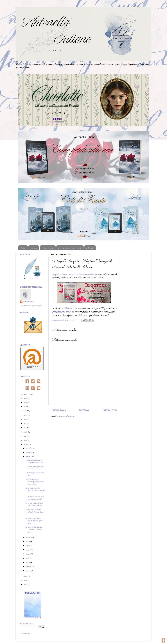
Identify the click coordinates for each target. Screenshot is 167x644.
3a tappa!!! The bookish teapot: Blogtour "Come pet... (34, 521)
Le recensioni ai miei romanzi (70, 248)
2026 (25, 398)
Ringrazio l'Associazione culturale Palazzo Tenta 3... (34, 512)
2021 (25, 419)
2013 (25, 580)
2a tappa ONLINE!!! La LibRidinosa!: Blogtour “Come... (34, 530)
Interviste (90, 248)
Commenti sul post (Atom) (67, 416)
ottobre (28, 457)
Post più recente (59, 410)
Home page (84, 410)
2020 (25, 424)
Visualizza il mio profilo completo (31, 306)
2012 (25, 585)
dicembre (29, 448)
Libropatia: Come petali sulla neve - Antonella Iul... (35, 468)
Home (23, 248)
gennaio (29, 571)
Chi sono (34, 248)
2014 (25, 576)
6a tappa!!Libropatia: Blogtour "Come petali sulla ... (35, 491)
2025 (25, 403)
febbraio (29, 567)
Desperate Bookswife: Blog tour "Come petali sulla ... (34, 504)
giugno (28, 550)
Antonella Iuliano (29, 302)
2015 (25, 445)
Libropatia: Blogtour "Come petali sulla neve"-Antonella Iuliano (74, 275)
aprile (28, 558)
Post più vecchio (110, 410)
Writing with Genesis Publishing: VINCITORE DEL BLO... (35, 482)
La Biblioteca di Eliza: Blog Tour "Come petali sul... (34, 498)
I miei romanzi (48, 248)
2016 (25, 440)
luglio (28, 546)
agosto (28, 541)
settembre (29, 537)
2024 (25, 407)
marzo (28, 562)
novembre (29, 453)
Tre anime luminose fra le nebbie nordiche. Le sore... (35, 461)
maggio (28, 554)
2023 (25, 411)
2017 (25, 436)
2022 (25, 415)
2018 (25, 432)
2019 (25, 428)
